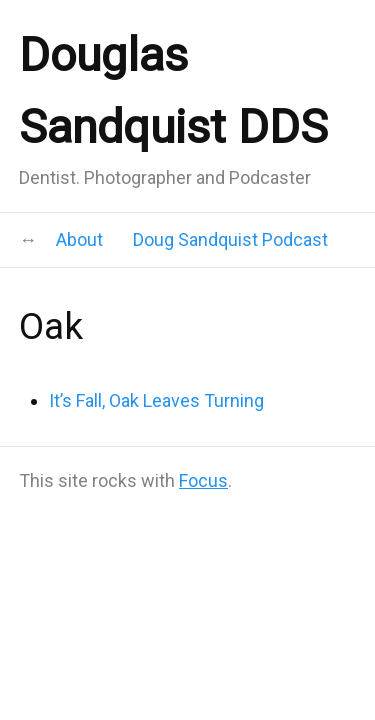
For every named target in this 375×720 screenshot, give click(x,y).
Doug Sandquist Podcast (230, 239)
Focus (203, 480)
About (79, 239)
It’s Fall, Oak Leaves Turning (156, 400)
